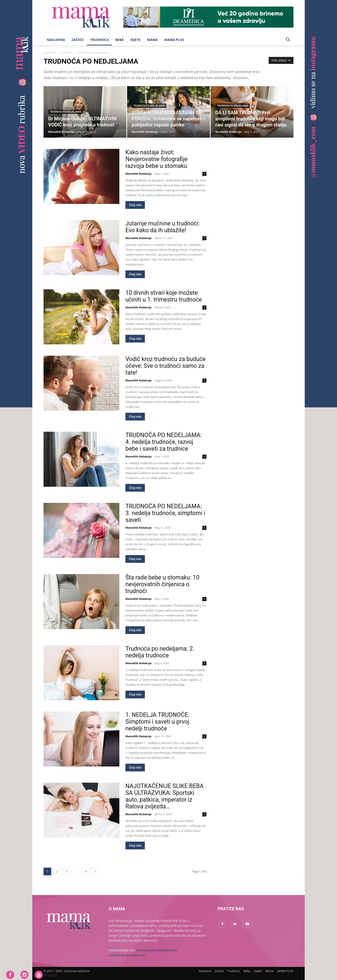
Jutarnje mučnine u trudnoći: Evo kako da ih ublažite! (163, 227)
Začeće (78, 40)
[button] (288, 40)
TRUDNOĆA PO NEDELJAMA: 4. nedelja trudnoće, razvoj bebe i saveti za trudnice (164, 442)
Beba (120, 40)
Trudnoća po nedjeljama (66, 112)
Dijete (135, 40)
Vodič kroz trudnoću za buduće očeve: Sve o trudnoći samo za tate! (166, 366)
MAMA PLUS (174, 40)
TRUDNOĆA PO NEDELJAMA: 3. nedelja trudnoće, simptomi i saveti (165, 513)
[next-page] (95, 871)
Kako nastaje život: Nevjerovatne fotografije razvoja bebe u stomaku (156, 159)
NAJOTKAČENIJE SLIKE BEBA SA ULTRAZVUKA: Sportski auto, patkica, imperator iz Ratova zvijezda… (165, 796)
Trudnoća (99, 40)
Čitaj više (135, 205)
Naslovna (56, 40)
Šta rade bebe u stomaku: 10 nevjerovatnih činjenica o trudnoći (162, 584)
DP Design (50, 976)
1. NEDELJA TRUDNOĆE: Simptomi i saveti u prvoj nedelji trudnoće (157, 722)
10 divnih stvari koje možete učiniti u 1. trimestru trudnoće (164, 296)
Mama (152, 40)
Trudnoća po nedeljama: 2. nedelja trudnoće (160, 652)
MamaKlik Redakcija (61, 132)
